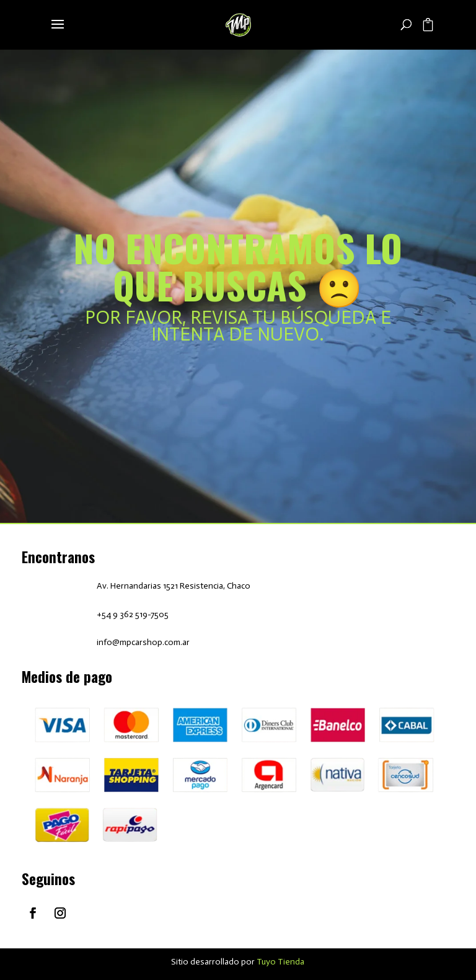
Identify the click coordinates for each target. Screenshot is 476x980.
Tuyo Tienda (280, 962)
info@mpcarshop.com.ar (143, 642)
